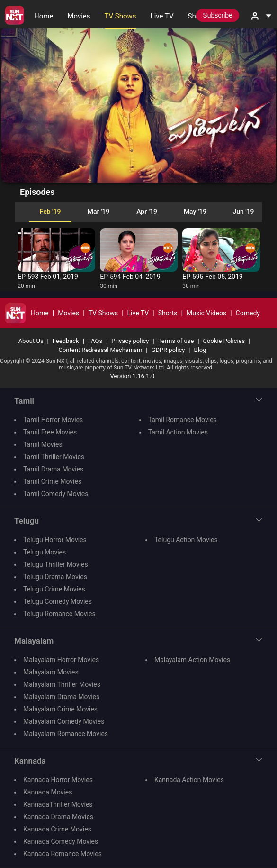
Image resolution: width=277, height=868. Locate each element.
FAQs (95, 341)
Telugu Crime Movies (54, 589)
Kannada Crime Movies (57, 829)
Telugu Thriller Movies (56, 564)
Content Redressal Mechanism (100, 350)
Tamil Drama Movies (53, 469)
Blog (200, 350)
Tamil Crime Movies (52, 481)
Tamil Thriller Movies (54, 457)
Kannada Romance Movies (63, 854)
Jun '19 (243, 212)
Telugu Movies (45, 552)
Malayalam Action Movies (192, 660)
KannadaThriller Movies (58, 804)
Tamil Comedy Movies (56, 494)
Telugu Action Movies (186, 540)
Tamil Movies (43, 444)
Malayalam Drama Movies (61, 697)
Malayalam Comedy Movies (64, 721)
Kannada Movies (48, 792)
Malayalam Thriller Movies (62, 684)
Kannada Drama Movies (58, 817)
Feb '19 (50, 212)
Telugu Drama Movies (55, 577)
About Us (31, 341)
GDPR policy (168, 350)
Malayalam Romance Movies (66, 734)
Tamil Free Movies (50, 432)
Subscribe (218, 15)
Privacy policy (130, 341)
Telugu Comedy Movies (58, 601)
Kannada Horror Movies (58, 780)
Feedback (66, 341)
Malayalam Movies (51, 672)
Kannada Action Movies (189, 780)
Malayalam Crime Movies (60, 709)
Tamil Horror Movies (53, 420)
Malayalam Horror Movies (61, 660)
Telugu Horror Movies (55, 540)
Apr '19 (147, 212)
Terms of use (176, 341)
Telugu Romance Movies (59, 614)
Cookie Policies (224, 341)
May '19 (195, 212)
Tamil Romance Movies (183, 420)
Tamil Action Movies (178, 432)
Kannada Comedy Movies (61, 841)
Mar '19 (98, 212)
